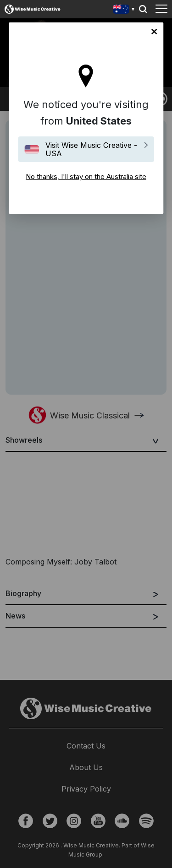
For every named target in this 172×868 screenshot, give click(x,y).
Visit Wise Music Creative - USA (91, 149)
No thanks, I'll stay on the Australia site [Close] (154, 32)
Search (143, 9)
